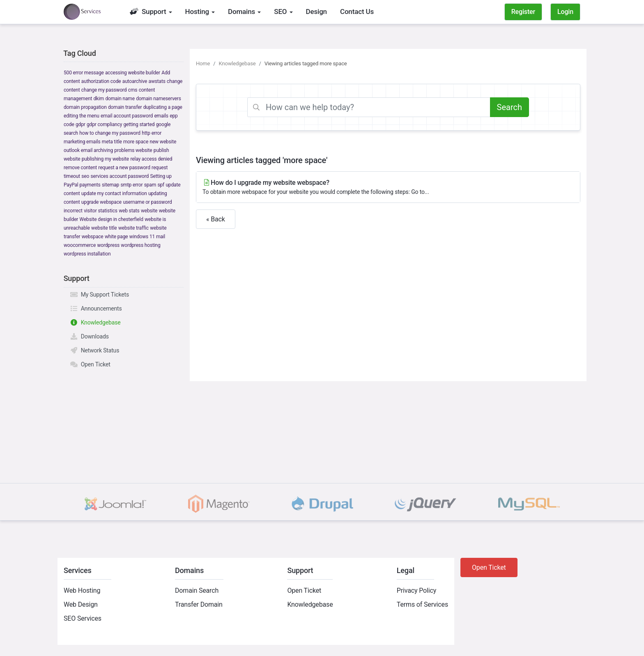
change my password (104, 90)
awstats (157, 81)
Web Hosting (82, 590)
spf (161, 185)
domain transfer (125, 107)
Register (523, 12)
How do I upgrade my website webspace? (388, 188)
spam (150, 185)
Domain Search (197, 590)
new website (163, 142)
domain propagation (85, 107)
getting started (139, 124)
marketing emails (82, 142)
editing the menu (82, 116)
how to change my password (110, 133)
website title (104, 228)
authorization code (101, 81)
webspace (93, 237)
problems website (133, 150)
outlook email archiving (88, 150)
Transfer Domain (199, 604)
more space (136, 142)
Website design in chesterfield (112, 219)
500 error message (84, 73)
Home (203, 63)
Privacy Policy (416, 590)
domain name (120, 99)
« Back (216, 219)
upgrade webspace (101, 202)
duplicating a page (163, 107)
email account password (127, 116)
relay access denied (151, 159)
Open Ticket (90, 364)
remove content (80, 168)
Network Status (94, 350)
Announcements (96, 308)
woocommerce (80, 245)
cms (133, 90)
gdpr (80, 124)
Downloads (89, 336)
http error (152, 133)
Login (565, 12)
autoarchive (135, 81)
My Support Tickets (99, 295)
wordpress (108, 245)
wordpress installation (87, 254)
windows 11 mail (147, 237)
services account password (120, 176)
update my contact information (114, 193)
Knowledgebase (95, 322)
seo (85, 176)
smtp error (131, 185)
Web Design (81, 604)
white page (116, 237)
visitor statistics (101, 211)
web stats (129, 211)
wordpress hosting (140, 245)
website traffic (133, 228)
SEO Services (83, 618)
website (149, 211)
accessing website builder (133, 73)
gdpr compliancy (104, 124)
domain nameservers (158, 99)
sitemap (110, 185)
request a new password (124, 168)
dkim (99, 99)
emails (161, 116)
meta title (112, 142)
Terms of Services (422, 604)
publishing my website (105, 159)
